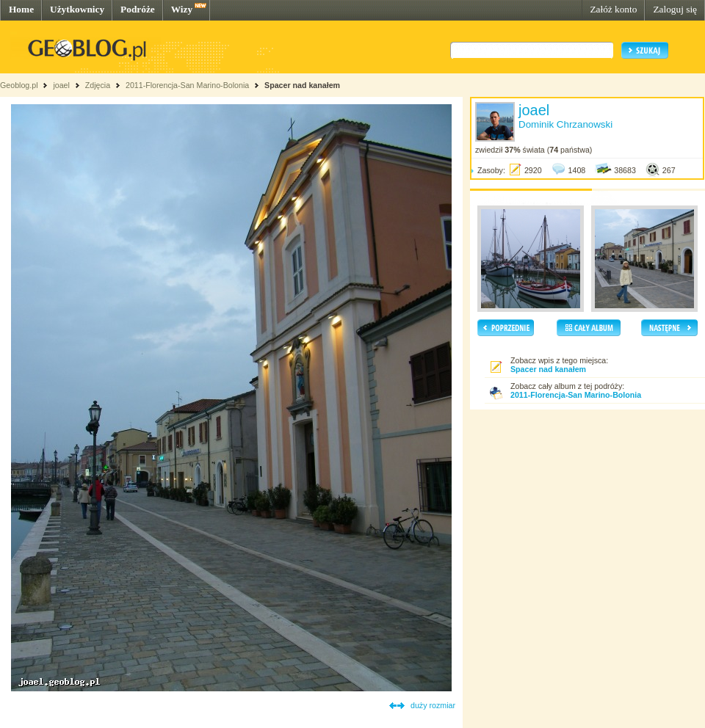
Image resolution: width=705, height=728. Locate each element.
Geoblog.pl (19, 85)
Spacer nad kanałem (302, 85)
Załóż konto (613, 9)
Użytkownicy (77, 9)
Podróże (138, 9)
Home (21, 9)
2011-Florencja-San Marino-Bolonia (187, 85)
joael (61, 85)
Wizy (182, 9)
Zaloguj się (675, 9)
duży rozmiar (433, 705)
